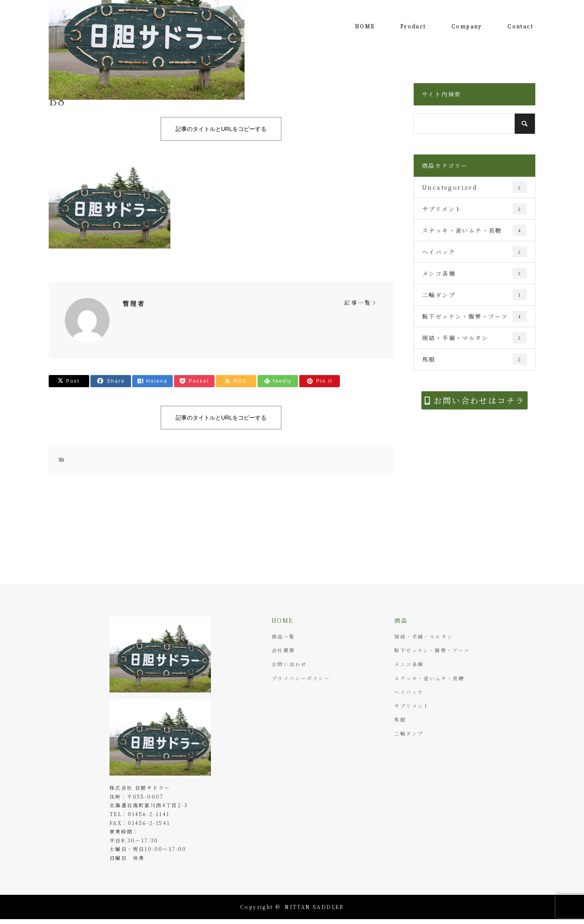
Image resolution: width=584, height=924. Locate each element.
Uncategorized (474, 187)
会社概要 (283, 650)
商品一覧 (283, 636)
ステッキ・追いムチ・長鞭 (474, 230)
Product (413, 26)
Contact (520, 26)
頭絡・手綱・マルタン (474, 338)
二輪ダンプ (474, 295)
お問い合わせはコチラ (475, 400)
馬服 (474, 359)
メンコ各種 (474, 273)
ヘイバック (474, 252)
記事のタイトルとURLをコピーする (221, 129)
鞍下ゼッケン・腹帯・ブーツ (474, 316)
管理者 (134, 303)
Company (467, 26)
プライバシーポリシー (301, 678)
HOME (365, 26)
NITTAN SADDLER (314, 907)
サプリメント (474, 209)
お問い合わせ (289, 664)
